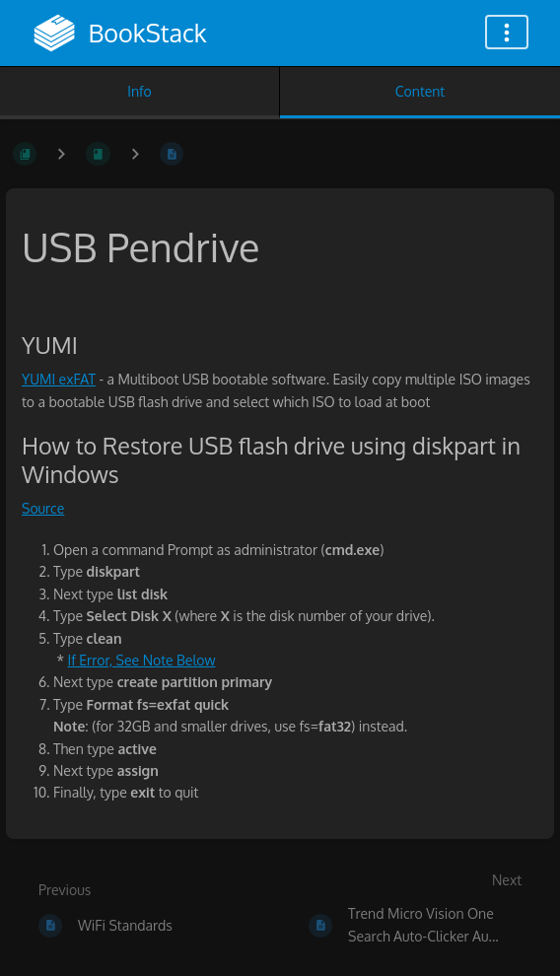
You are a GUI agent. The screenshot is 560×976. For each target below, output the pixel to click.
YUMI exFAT (59, 379)
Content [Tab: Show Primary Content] (420, 91)
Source (43, 508)
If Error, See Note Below (142, 660)
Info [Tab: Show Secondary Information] (140, 91)
